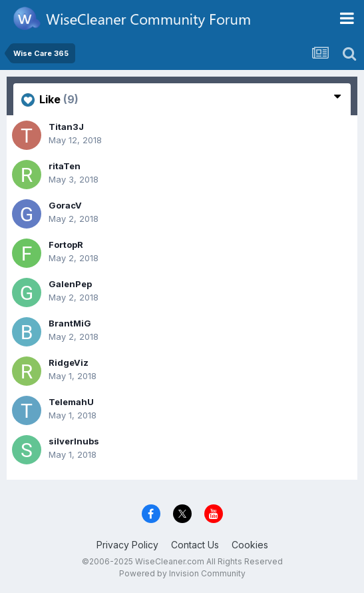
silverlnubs (74, 441)
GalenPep (70, 284)
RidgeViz (69, 362)
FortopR (66, 245)
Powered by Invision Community (182, 573)
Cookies (250, 545)
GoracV (65, 205)
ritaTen (65, 166)
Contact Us (195, 545)
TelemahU (71, 402)
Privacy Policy (127, 545)
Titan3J (66, 127)
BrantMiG (70, 323)
